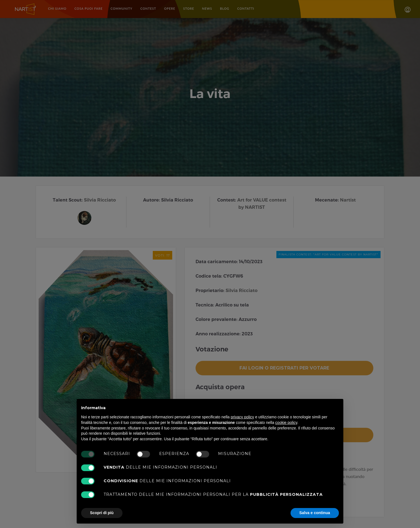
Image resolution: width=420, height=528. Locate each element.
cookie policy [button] (286, 423)
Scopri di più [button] (102, 513)
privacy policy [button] (242, 417)
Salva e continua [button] (315, 513)
